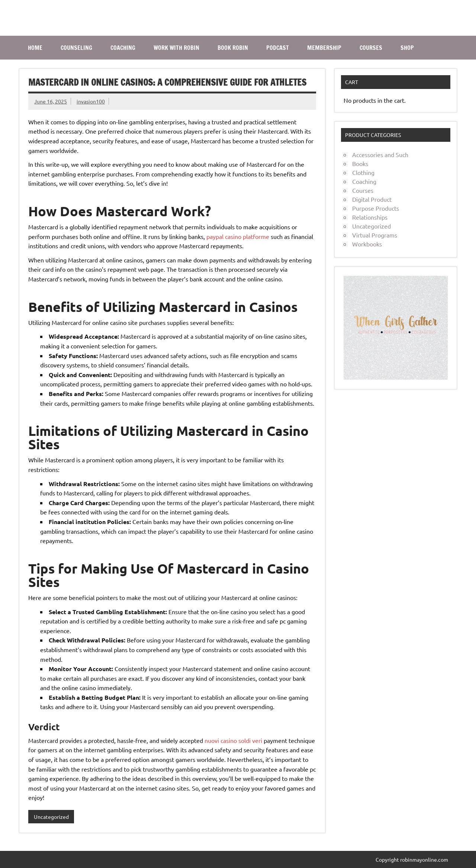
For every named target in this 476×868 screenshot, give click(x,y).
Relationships (370, 217)
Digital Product (372, 199)
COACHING (123, 48)
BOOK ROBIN (233, 48)
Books (360, 163)
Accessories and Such (380, 154)
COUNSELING (76, 48)
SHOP (407, 48)
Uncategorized (51, 817)
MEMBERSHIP (324, 48)
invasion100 (91, 101)
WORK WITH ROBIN (176, 48)
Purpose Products (376, 208)
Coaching (364, 181)
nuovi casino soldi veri (233, 740)
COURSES (371, 48)
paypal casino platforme (238, 236)
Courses (363, 190)
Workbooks (367, 244)
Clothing (363, 172)
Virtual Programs (375, 235)
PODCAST (278, 48)
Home (35, 48)
